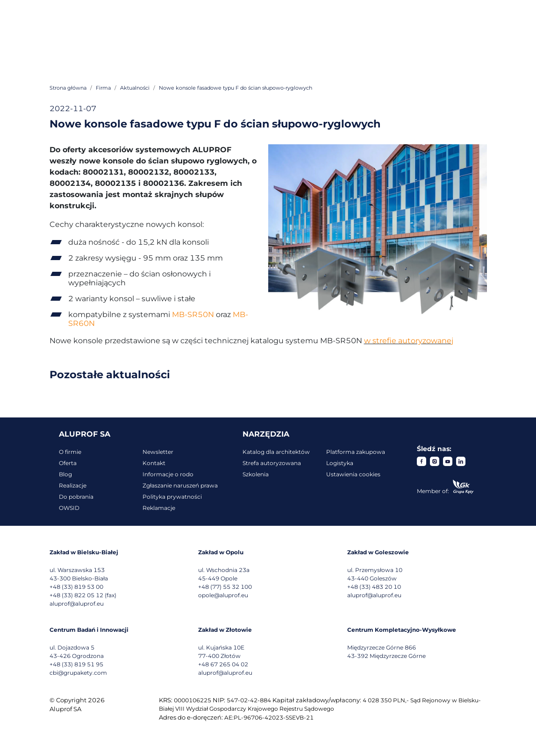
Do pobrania (76, 497)
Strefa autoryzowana (272, 463)
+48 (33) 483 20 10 (374, 587)
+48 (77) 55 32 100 (225, 587)
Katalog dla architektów (276, 452)
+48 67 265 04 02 (223, 664)
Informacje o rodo (168, 474)
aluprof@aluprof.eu (77, 604)
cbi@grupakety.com (78, 673)
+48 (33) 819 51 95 (76, 664)
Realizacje (73, 485)
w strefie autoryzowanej (409, 341)
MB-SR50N (193, 314)
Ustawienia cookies (353, 474)
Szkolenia (256, 474)
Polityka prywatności (172, 497)
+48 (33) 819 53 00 (76, 587)
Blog (65, 474)
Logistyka (340, 463)
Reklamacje (159, 508)
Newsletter (158, 452)
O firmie (70, 452)
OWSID (69, 508)
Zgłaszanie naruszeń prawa (180, 485)
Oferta (68, 463)
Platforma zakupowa (356, 452)
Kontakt (154, 463)
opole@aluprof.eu (223, 595)
